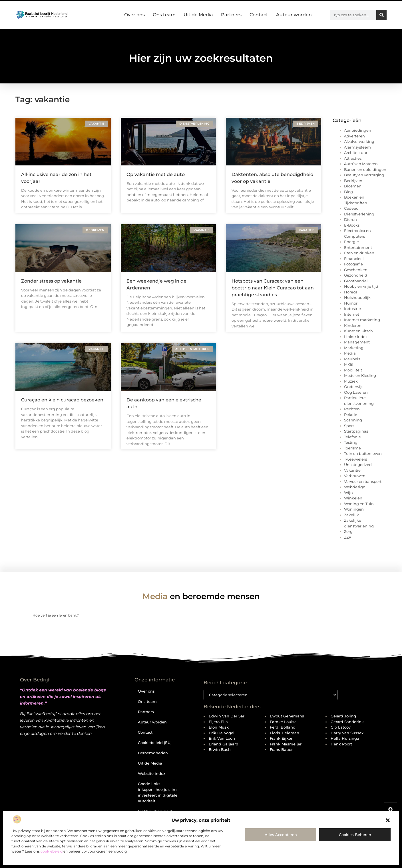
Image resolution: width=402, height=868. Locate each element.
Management (357, 342)
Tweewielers (355, 459)
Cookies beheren (355, 835)
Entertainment (358, 247)
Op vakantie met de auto (156, 174)
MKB (348, 364)
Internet (352, 314)
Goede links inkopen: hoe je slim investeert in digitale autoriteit (158, 792)
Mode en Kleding (360, 375)
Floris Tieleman (285, 733)
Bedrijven (353, 181)
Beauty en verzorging (364, 175)
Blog (348, 192)
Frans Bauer (281, 749)
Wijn (348, 493)
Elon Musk (219, 727)
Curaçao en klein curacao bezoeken (62, 400)
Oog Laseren (356, 392)
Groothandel (356, 281)
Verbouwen (355, 476)
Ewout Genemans (287, 716)
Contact (259, 15)
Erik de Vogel (222, 733)
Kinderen (353, 325)
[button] (388, 820)
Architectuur (356, 153)
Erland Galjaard (224, 744)
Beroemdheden (153, 753)
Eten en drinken (359, 253)
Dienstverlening (359, 214)
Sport (349, 426)
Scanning (353, 420)
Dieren (350, 219)
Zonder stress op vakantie (51, 281)
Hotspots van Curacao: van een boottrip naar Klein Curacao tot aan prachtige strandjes (273, 288)
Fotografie (353, 264)
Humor (351, 303)
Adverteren (354, 136)
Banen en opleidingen (365, 169)
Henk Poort (341, 744)
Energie (351, 242)
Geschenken (356, 270)
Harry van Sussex (347, 733)
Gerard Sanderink (347, 722)
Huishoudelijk (357, 297)
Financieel (354, 259)
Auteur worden (294, 15)
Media (350, 353)
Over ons (134, 15)
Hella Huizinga (345, 738)
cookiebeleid (52, 851)
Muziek (351, 381)
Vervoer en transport (363, 481)
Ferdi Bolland (283, 727)
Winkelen (353, 498)
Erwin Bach (220, 749)
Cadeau (351, 208)
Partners (231, 15)
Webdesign (355, 487)
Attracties (353, 158)
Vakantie (352, 470)
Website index (152, 773)
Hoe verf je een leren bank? (56, 615)
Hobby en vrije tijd (361, 286)
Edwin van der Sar (227, 716)
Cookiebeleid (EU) (155, 743)
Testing (351, 442)
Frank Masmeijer (286, 744)
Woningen (354, 509)
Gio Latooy (341, 727)
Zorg (348, 531)
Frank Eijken (282, 738)
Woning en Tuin (359, 504)
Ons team (164, 15)
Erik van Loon (222, 738)
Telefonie (352, 437)
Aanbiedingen (358, 130)
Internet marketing (362, 320)
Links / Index (356, 337)
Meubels (352, 359)
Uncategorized (358, 465)
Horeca (351, 292)
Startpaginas (356, 431)
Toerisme (352, 448)
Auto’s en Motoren (361, 164)
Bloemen (353, 186)
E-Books (352, 225)
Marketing (354, 348)
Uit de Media (198, 15)
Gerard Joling (343, 716)
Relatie (351, 415)
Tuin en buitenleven (363, 453)
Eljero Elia (218, 722)
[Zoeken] (381, 15)
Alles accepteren (281, 835)
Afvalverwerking (359, 141)
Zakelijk (351, 515)
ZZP (348, 537)
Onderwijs (354, 387)
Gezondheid (356, 275)
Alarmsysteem (357, 147)
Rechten (352, 409)
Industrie (352, 309)
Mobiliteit (353, 370)
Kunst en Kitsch (358, 331)
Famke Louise (283, 722)
